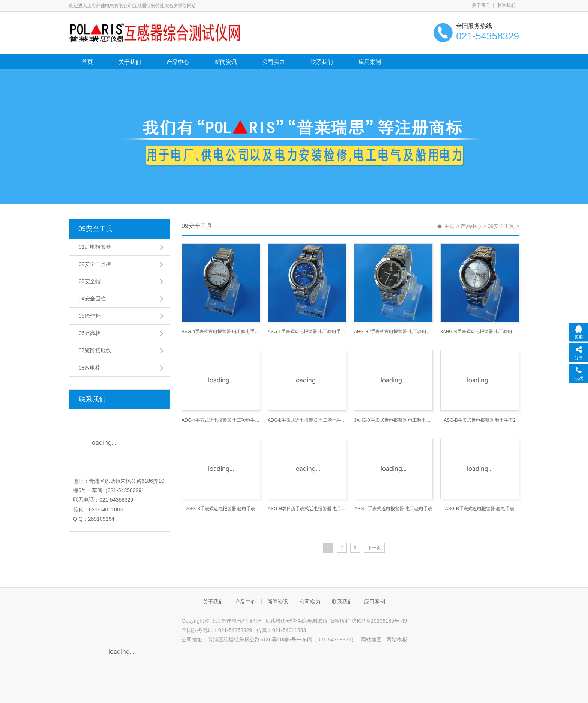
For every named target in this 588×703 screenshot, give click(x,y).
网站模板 (397, 640)
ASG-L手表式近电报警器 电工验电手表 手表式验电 (307, 332)
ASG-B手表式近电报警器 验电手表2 (479, 420)
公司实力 (274, 62)
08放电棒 (90, 368)
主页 (449, 226)
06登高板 (90, 333)
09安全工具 (96, 229)
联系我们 (506, 5)
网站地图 (371, 640)
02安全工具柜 (95, 264)
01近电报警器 (95, 247)
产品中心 (178, 62)
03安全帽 (90, 281)
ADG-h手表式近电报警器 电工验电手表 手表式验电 (221, 420)
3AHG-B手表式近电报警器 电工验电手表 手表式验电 (480, 332)
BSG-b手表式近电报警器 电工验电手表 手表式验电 (221, 332)
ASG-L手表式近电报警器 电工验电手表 (393, 509)
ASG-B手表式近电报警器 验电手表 (221, 509)
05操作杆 (90, 316)
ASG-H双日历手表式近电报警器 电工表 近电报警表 (307, 509)
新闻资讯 (226, 62)
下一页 (374, 548)
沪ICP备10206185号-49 (379, 621)
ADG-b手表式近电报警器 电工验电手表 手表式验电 (307, 420)
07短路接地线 (95, 350)
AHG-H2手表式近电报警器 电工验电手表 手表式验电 (393, 332)
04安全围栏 (92, 299)
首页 (87, 62)
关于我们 (481, 5)
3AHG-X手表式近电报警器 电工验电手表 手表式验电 (393, 420)
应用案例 (370, 62)
